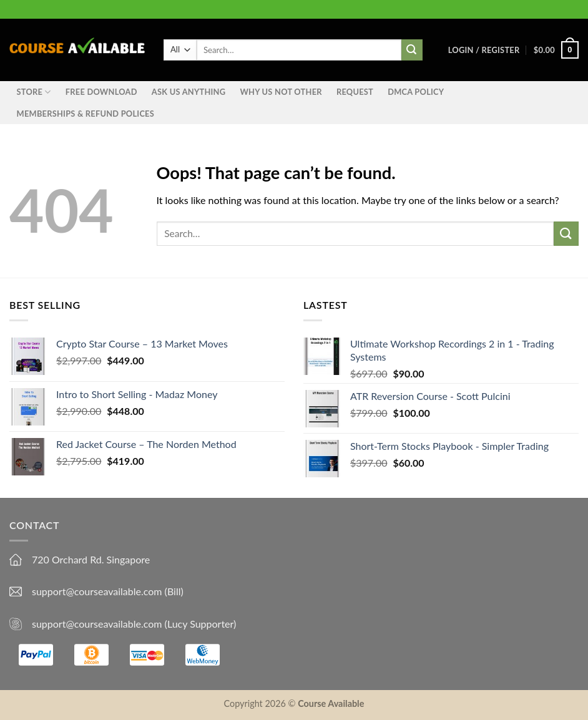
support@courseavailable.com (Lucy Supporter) (134, 624)
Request (355, 92)
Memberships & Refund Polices (86, 114)
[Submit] (566, 234)
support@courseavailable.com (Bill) (108, 591)
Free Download (101, 92)
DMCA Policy (416, 92)
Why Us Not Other (281, 92)
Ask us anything (189, 92)
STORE (34, 92)
